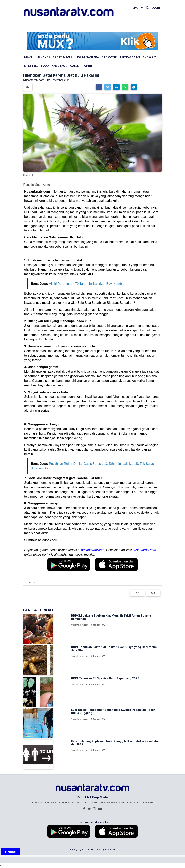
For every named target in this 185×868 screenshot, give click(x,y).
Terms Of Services (72, 803)
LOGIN (156, 8)
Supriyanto (43, 185)
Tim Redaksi (134, 803)
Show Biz (149, 57)
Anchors (148, 803)
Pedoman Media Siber (113, 803)
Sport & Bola (63, 57)
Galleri (76, 66)
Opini (88, 66)
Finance (44, 57)
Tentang (37, 803)
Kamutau (31, 583)
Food (45, 66)
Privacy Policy (52, 803)
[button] (99, 87)
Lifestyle (31, 66)
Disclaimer (91, 803)
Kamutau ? (59, 66)
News (28, 57)
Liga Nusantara (87, 57)
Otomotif (109, 57)
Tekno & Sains (130, 57)
